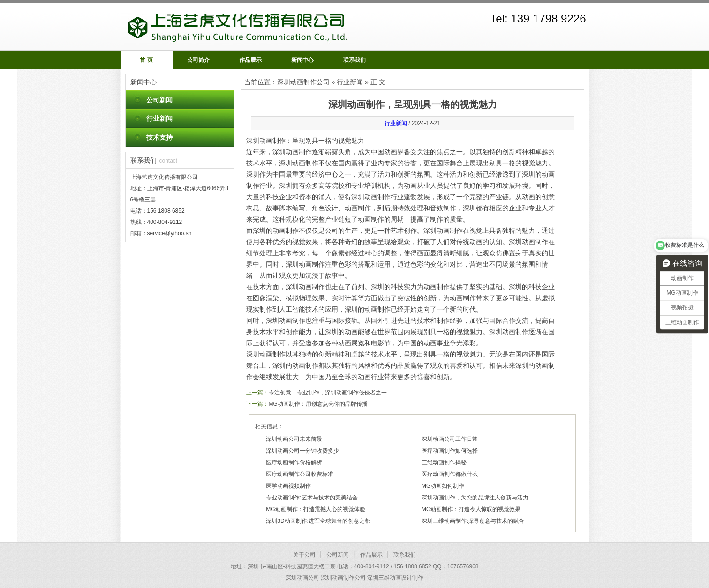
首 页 (146, 60)
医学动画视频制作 (288, 486)
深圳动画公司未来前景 (294, 439)
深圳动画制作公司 (303, 82)
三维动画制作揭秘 (444, 462)
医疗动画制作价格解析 (294, 462)
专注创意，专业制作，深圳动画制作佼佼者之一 (328, 393)
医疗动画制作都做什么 (450, 474)
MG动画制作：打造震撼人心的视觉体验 (315, 509)
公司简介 (198, 60)
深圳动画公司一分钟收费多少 (302, 451)
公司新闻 (159, 100)
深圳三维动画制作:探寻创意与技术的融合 (473, 521)
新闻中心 (302, 60)
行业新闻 (159, 119)
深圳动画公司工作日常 (450, 439)
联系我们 (354, 60)
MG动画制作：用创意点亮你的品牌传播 (318, 404)
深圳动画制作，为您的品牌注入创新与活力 (475, 498)
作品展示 (250, 60)
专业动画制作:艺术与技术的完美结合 (312, 498)
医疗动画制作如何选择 (450, 451)
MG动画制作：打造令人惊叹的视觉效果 (471, 509)
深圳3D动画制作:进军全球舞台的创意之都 (318, 521)
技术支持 (159, 137)
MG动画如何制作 (443, 486)
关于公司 (304, 555)
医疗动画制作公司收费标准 (300, 474)
